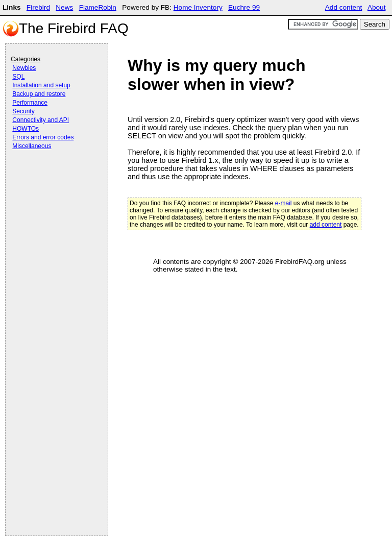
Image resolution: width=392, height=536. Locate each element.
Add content (344, 7)
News (64, 7)
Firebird (38, 7)
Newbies (24, 68)
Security (23, 111)
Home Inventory (198, 7)
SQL (18, 77)
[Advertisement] (52, 180)
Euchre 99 (244, 7)
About (377, 7)
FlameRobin (98, 7)
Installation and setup (41, 85)
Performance (30, 103)
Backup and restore (39, 94)
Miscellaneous (32, 146)
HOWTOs (26, 129)
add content (326, 225)
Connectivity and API (41, 120)
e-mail (284, 203)
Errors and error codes (43, 137)
